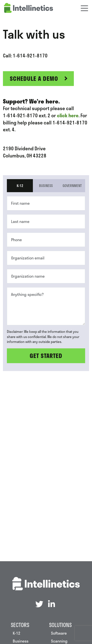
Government (72, 186)
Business (46, 186)
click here (68, 116)
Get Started (46, 356)
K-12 (20, 186)
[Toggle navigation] (84, 8)
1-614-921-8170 (30, 56)
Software (59, 633)
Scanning (59, 641)
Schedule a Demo (34, 78)
